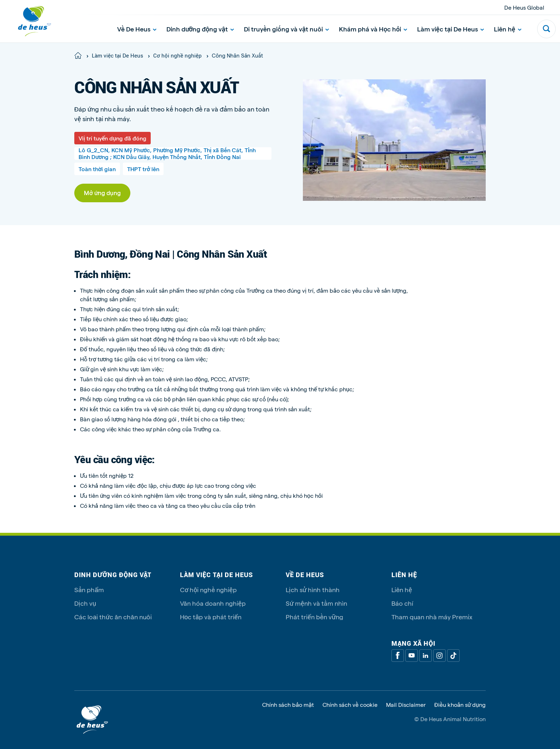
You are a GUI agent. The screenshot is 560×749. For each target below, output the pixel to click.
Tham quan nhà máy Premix (432, 617)
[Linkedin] (426, 656)
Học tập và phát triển (211, 617)
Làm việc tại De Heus (451, 29)
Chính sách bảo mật (288, 705)
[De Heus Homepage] (29, 21)
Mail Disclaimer (406, 705)
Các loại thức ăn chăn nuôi (113, 617)
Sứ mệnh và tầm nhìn (316, 603)
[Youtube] (412, 656)
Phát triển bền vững (314, 617)
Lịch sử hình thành (313, 589)
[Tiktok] (453, 656)
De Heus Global (524, 7)
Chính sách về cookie (350, 705)
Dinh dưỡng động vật (200, 29)
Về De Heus (137, 29)
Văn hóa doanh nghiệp (213, 603)
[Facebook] (398, 656)
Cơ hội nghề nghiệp (208, 589)
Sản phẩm (89, 589)
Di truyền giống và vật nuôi (286, 29)
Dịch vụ (85, 603)
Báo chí (402, 603)
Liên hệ (508, 29)
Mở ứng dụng (102, 193)
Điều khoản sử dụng (460, 705)
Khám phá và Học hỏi (373, 29)
